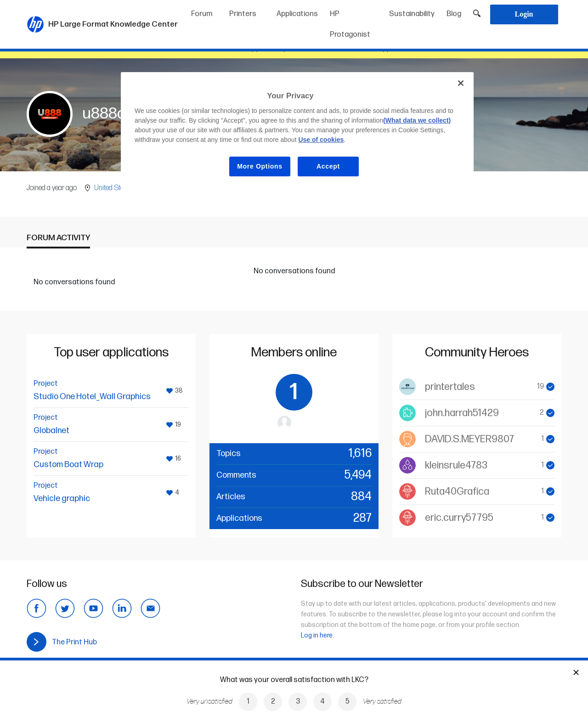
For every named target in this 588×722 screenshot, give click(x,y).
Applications (297, 14)
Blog (454, 14)
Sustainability (412, 14)
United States (113, 188)
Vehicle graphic (62, 499)
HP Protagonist (350, 24)
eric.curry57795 (459, 518)
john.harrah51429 (462, 413)
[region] (297, 132)
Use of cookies (321, 140)
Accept (328, 166)
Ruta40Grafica (457, 492)
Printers (243, 14)
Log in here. (317, 635)
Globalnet (51, 431)
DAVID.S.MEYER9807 (469, 439)
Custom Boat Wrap (68, 465)
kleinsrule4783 (456, 465)
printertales (450, 387)
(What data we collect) (417, 120)
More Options (260, 166)
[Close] (461, 83)
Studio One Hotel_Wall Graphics (92, 397)
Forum (202, 14)
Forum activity (58, 238)
